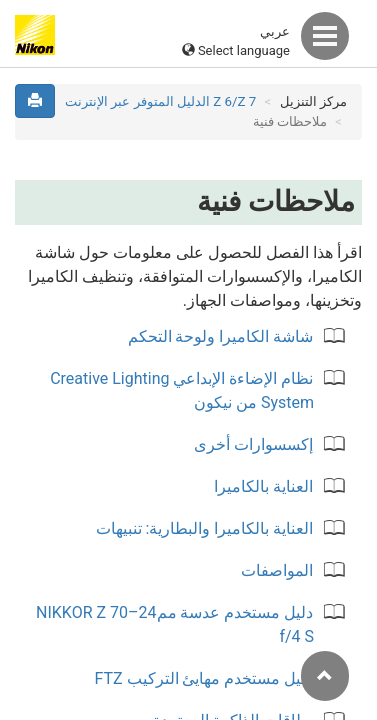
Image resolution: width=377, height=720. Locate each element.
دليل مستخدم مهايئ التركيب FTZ (203, 678)
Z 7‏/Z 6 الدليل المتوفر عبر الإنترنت (160, 101)
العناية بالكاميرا (263, 486)
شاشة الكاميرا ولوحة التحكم (221, 336)
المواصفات (277, 570)
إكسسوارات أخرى (253, 444)
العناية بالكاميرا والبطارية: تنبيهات (205, 528)
